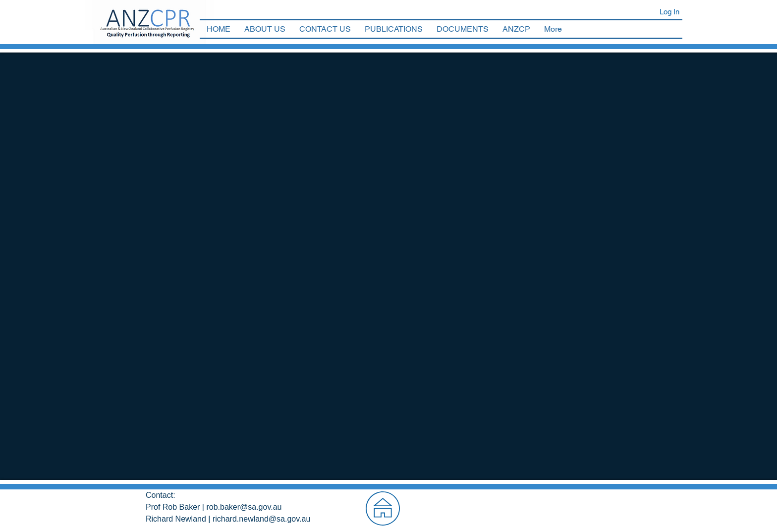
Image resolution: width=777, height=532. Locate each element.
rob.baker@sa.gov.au (244, 507)
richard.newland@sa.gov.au (261, 519)
